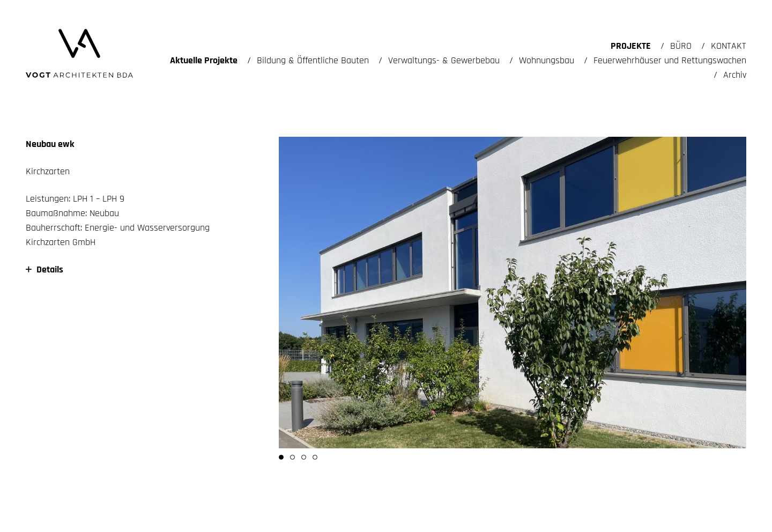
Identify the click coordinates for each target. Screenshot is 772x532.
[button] (281, 457)
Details (44, 269)
